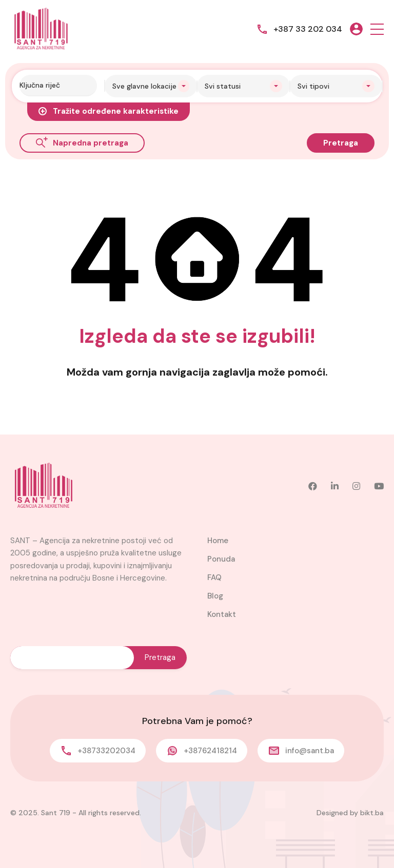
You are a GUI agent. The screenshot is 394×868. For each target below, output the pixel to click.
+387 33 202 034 (308, 29)
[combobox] (151, 86)
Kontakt (222, 614)
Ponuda (221, 559)
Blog (215, 596)
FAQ (214, 577)
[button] (377, 29)
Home (218, 541)
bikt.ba (372, 813)
